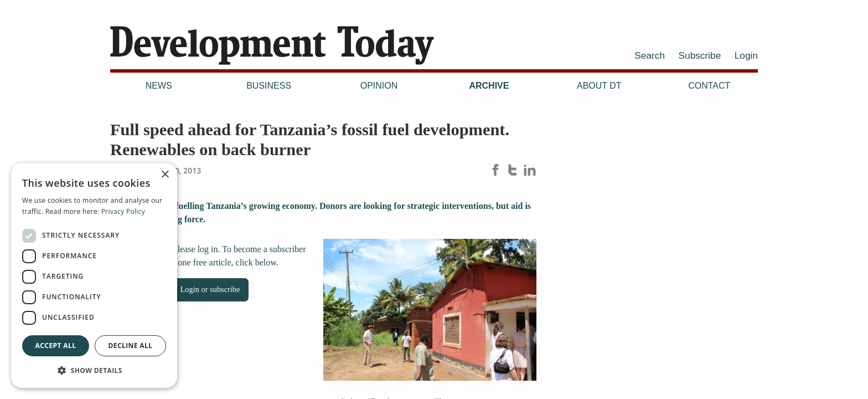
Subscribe (700, 55)
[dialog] (94, 275)
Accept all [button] (56, 346)
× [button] (165, 175)
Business (269, 86)
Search (650, 55)
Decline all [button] (131, 346)
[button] (94, 370)
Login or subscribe (210, 289)
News (159, 86)
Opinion (379, 86)
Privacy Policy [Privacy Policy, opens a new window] (123, 211)
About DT (599, 86)
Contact (709, 86)
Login (746, 55)
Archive (489, 86)
